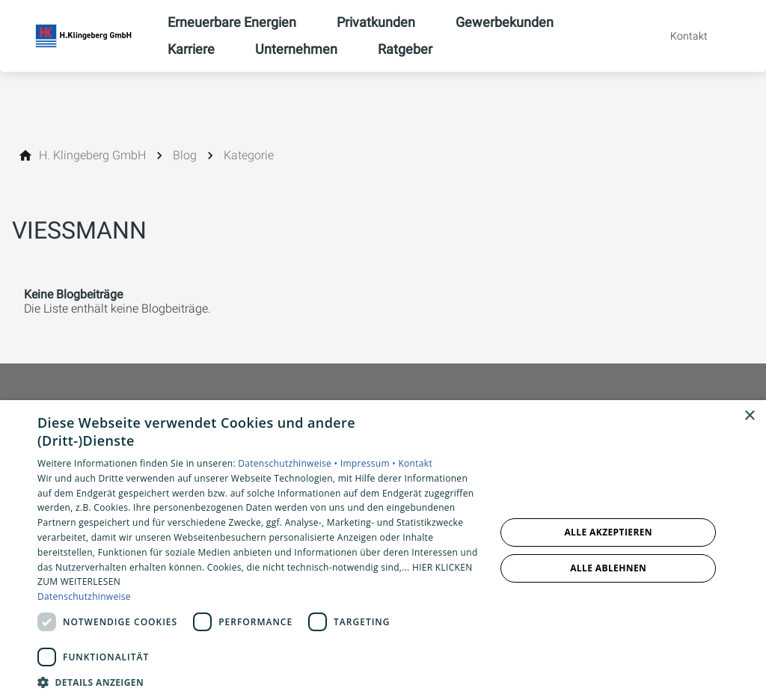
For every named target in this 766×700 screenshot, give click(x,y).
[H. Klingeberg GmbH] (92, 156)
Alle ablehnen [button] (608, 568)
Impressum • (370, 463)
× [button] (749, 416)
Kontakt (415, 463)
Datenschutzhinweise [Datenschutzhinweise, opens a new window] (84, 596)
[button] (260, 682)
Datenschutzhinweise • (289, 463)
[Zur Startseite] (84, 36)
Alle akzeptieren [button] (608, 532)
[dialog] (383, 550)
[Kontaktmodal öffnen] (678, 36)
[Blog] (185, 156)
